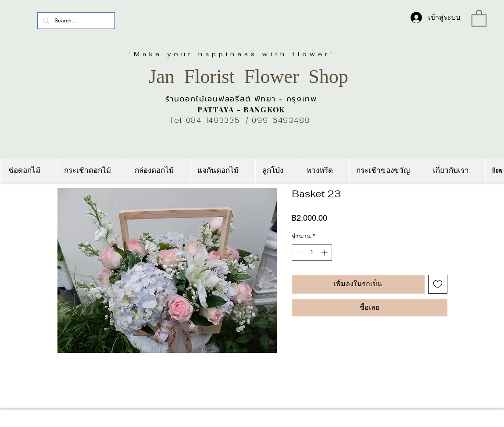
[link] (479, 18)
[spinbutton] (312, 253)
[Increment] (325, 253)
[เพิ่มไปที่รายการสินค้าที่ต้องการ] (438, 284)
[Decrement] (298, 253)
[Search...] (75, 21)
